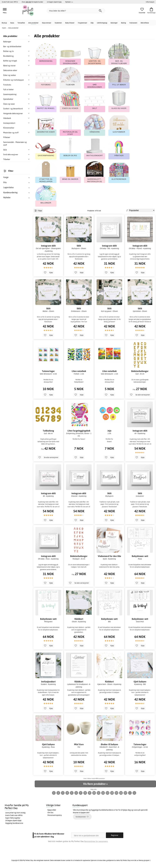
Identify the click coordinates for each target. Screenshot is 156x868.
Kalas (12, 23)
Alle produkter (33, 23)
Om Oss (50, 813)
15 (116, 793)
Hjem (4, 28)
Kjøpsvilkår (52, 810)
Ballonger (114, 23)
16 (121, 793)
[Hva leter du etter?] (76, 11)
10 (94, 793)
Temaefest (21, 23)
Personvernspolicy (55, 815)
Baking (123, 23)
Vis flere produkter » (95, 784)
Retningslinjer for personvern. (96, 841)
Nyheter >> (69, 2)
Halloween (133, 23)
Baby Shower (70, 23)
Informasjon (150, 2)
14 (112, 793)
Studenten (58, 23)
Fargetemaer (83, 23)
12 (103, 793)
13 (108, 793)
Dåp (92, 23)
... (130, 793)
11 (99, 793)
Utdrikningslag (102, 23)
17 (125, 793)
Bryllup (4, 23)
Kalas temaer (47, 23)
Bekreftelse (145, 23)
